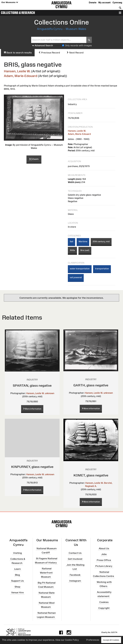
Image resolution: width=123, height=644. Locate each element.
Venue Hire (17, 593)
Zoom (34, 159)
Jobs (104, 554)
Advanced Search (43, 46)
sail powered (76, 277)
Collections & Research (18, 13)
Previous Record (49, 53)
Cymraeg (117, 2)
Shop (17, 587)
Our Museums (10, 2)
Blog (17, 575)
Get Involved (75, 559)
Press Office (104, 560)
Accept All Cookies (111, 640)
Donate (93, 2)
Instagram (75, 581)
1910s (72, 250)
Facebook (75, 575)
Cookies (104, 602)
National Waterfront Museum (46, 573)
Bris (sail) (85, 250)
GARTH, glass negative (91, 385)
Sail (71, 241)
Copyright (104, 608)
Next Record (75, 53)
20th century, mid (101, 241)
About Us (104, 548)
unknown (50, 393)
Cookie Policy (72, 640)
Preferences (93, 640)
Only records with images (78, 45)
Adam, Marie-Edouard (21, 76)
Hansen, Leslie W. (17, 71)
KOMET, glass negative (91, 475)
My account (104, 2)
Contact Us (75, 553)
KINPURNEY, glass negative (32, 467)
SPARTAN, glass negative (32, 385)
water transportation (80, 269)
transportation (102, 269)
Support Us (17, 581)
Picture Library (104, 566)
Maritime (83, 241)
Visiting (17, 553)
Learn (17, 569)
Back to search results (18, 53)
